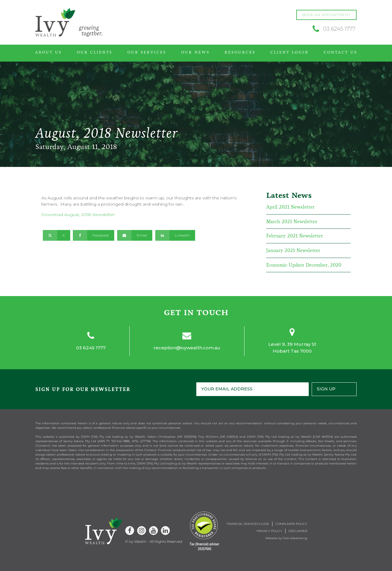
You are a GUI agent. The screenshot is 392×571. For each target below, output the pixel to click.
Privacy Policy (269, 531)
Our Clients (95, 52)
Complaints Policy (291, 524)
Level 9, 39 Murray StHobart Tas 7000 (292, 348)
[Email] (135, 235)
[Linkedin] (175, 235)
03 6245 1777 (91, 348)
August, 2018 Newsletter (90, 215)
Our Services (147, 52)
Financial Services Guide (248, 524)
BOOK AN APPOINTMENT (326, 15)
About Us (48, 52)
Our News (195, 52)
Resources (240, 52)
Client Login (290, 52)
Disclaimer (298, 531)
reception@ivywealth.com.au (187, 348)
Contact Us (340, 52)
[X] (57, 235)
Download (53, 215)
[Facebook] (94, 235)
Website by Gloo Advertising (286, 538)
